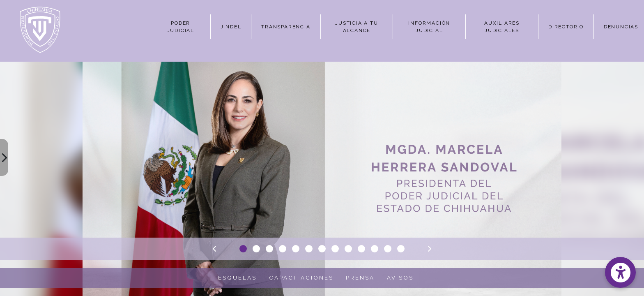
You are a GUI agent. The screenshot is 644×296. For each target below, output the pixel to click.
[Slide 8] (335, 249)
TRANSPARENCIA (286, 27)
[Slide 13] (401, 249)
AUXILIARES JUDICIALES (502, 27)
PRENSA (360, 277)
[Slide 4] (283, 249)
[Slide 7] (322, 249)
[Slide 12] (388, 249)
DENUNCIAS (621, 27)
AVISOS (400, 277)
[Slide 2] (256, 249)
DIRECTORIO (566, 27)
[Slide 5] (296, 249)
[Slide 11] (375, 249)
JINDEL (231, 27)
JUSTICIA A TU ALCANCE (356, 27)
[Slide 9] (348, 249)
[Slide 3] (269, 249)
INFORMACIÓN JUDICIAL (429, 27)
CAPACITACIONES (301, 277)
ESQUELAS (237, 277)
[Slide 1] (243, 249)
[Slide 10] (361, 249)
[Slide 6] (309, 249)
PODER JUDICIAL (181, 27)
